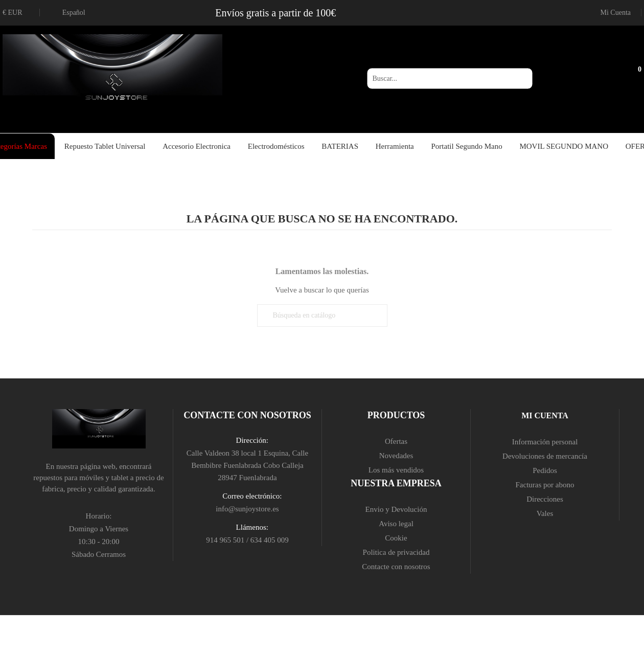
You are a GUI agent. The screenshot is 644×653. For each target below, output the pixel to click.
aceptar (317, 638)
